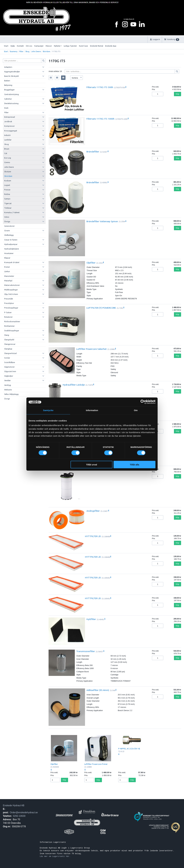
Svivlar (7, 358)
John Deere (36, 51)
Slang (7, 335)
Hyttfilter (91, 619)
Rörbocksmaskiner (12, 321)
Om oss (29, 46)
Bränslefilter (93, 152)
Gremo (7, 162)
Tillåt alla (134, 464)
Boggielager (9, 90)
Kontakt (20, 46)
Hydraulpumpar (11, 244)
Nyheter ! (58, 46)
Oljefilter (91, 263)
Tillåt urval (91, 464)
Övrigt (7, 399)
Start (6, 46)
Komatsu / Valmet (12, 212)
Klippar (7, 258)
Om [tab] (136, 410)
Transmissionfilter (86, 651)
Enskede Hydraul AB (14, 805)
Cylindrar (8, 99)
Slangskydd (9, 340)
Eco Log (8, 158)
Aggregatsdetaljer (12, 72)
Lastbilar (8, 140)
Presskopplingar (11, 308)
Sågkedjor (9, 376)
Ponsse (7, 190)
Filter (21, 51)
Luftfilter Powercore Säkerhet (91, 349)
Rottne (7, 194)
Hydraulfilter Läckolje (74, 385)
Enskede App (111, 46)
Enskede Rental (97, 46)
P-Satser (8, 312)
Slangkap (8, 349)
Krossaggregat (11, 131)
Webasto (8, 390)
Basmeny (14, 51)
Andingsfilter (93, 511)
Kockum (8, 181)
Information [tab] (92, 410)
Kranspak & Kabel (12, 262)
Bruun (7, 149)
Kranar (7, 267)
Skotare (8, 172)
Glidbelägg (9, 235)
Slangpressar (10, 344)
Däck (6, 108)
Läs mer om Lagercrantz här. (55, 856)
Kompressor (9, 126)
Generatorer (9, 226)
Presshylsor (9, 303)
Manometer (9, 276)
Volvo (7, 217)
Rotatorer (8, 317)
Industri (7, 135)
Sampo (7, 199)
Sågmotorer (9, 367)
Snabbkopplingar (12, 330)
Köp (178, 94)
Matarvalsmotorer (12, 285)
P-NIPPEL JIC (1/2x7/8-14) (129, 749)
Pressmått (9, 299)
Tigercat (8, 203)
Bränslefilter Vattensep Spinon (102, 221)
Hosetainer (9, 253)
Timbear (8, 208)
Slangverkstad (10, 353)
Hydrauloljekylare (12, 249)
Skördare (46, 51)
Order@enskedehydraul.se (24, 812)
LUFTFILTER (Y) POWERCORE (101, 308)
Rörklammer (9, 326)
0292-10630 (19, 816)
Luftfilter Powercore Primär (96, 764)
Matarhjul (8, 281)
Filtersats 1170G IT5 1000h (100, 119)
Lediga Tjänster (70, 46)
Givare (7, 231)
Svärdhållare (10, 362)
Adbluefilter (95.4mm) (98, 690)
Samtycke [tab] (48, 410)
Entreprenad (10, 117)
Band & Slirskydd (11, 76)
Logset (7, 185)
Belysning (8, 85)
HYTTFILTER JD (93, 536)
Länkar (7, 271)
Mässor (49, 46)
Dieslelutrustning (11, 103)
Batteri (7, 81)
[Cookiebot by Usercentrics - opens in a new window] (143, 402)
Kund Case (83, 46)
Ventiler (8, 380)
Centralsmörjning (12, 94)
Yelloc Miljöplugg (11, 394)
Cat (6, 153)
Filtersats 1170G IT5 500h (100, 87)
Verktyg (8, 385)
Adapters (8, 67)
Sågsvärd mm (10, 371)
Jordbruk (8, 121)
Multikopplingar (11, 290)
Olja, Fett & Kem (11, 294)
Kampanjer (39, 46)
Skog (27, 51)
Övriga (7, 221)
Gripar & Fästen (11, 240)
